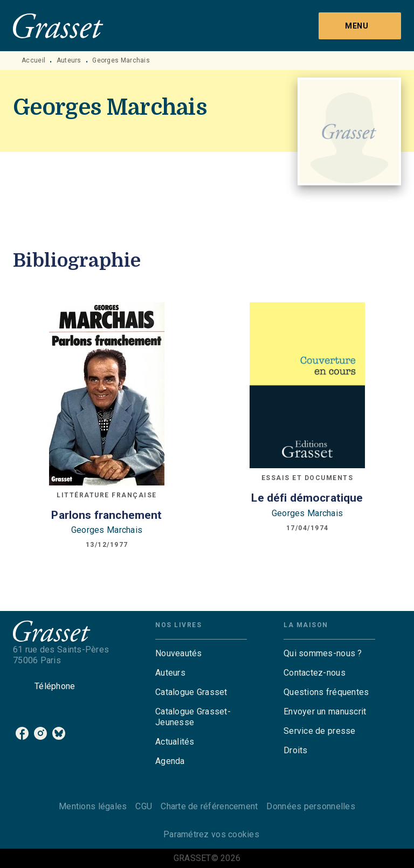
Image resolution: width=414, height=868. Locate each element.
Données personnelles (310, 806)
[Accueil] (58, 26)
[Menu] (360, 26)
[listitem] (22, 733)
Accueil (33, 60)
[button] (201, 654)
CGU (144, 806)
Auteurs (69, 60)
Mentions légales (93, 806)
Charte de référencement (209, 806)
